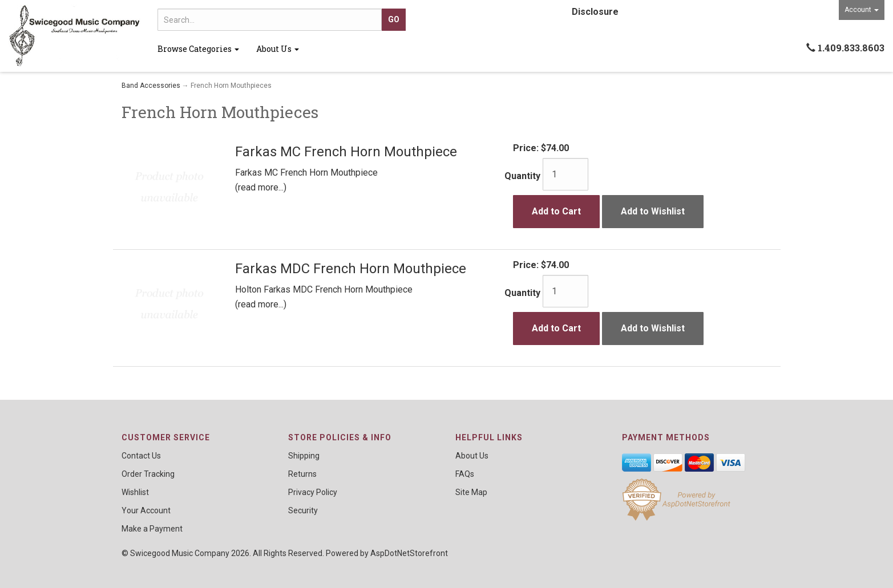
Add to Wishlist (653, 211)
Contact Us (141, 456)
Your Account (146, 510)
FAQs (465, 474)
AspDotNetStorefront (409, 553)
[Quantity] (565, 174)
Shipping (304, 456)
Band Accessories (151, 86)
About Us (278, 49)
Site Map (471, 492)
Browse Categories (198, 49)
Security (303, 510)
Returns (302, 474)
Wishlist (135, 492)
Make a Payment (152, 529)
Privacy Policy (313, 492)
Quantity (522, 176)
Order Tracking (148, 474)
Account (862, 10)
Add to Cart (556, 211)
